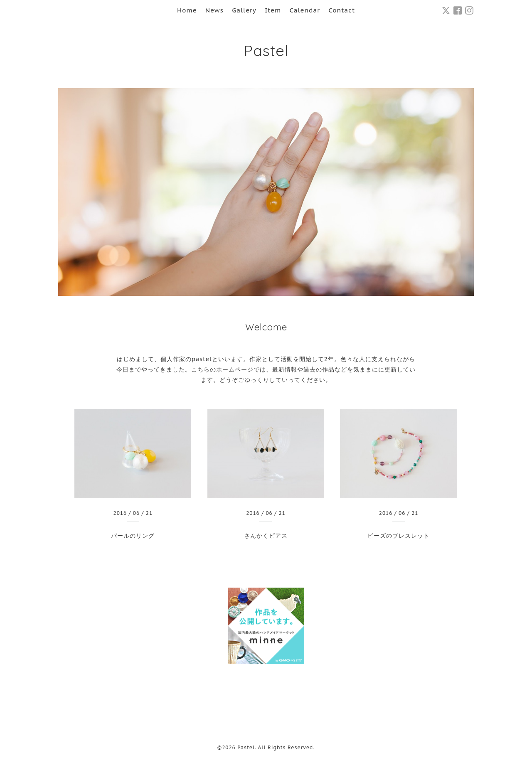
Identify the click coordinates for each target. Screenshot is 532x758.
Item (273, 10)
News (214, 10)
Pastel (266, 50)
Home (187, 10)
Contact (342, 10)
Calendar (305, 10)
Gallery (244, 10)
